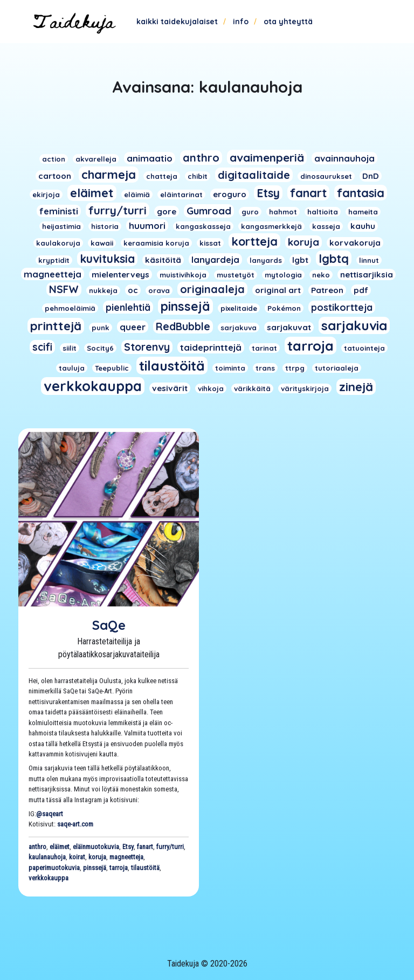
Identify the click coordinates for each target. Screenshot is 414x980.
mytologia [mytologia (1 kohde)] (283, 275)
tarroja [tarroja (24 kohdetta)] (310, 346)
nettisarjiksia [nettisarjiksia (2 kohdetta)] (367, 274)
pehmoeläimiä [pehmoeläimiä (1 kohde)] (70, 308)
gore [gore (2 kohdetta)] (167, 211)
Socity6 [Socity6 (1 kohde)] (100, 348)
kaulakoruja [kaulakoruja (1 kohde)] (58, 243)
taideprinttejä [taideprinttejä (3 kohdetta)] (211, 347)
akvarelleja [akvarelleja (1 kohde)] (96, 159)
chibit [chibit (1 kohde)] (198, 176)
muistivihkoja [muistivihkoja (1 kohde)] (183, 275)
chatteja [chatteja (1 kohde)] (162, 176)
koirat (77, 857)
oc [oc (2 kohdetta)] (133, 290)
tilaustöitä (145, 868)
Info (241, 22)
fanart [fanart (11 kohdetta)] (308, 193)
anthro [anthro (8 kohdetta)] (201, 158)
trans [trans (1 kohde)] (265, 368)
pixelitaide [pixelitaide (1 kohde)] (239, 308)
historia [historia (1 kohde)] (105, 226)
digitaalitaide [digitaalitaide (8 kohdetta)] (254, 175)
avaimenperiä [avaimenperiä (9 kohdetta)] (267, 157)
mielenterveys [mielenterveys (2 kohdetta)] (120, 274)
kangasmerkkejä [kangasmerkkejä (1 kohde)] (271, 226)
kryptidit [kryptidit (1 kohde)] (54, 260)
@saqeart (50, 814)
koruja (97, 857)
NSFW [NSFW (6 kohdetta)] (64, 289)
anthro (37, 847)
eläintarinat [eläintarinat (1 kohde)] (181, 194)
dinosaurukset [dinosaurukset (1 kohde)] (326, 176)
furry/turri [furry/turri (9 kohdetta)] (118, 210)
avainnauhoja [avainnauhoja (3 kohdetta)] (344, 158)
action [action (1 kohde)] (54, 159)
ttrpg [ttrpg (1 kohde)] (295, 368)
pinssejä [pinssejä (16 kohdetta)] (185, 306)
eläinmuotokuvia (96, 847)
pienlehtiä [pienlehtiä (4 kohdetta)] (128, 307)
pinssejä (95, 868)
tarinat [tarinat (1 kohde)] (264, 348)
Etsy (128, 847)
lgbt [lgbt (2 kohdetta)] (300, 260)
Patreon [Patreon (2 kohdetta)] (327, 290)
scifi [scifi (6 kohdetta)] (42, 347)
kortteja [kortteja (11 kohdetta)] (254, 241)
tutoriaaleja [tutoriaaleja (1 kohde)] (337, 368)
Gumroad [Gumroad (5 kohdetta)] (209, 211)
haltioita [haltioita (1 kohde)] (323, 212)
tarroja (119, 868)
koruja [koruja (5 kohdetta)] (303, 242)
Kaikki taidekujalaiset (177, 22)
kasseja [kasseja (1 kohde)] (326, 226)
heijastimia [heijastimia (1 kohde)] (61, 226)
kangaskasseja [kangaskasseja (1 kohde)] (203, 226)
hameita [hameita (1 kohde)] (363, 212)
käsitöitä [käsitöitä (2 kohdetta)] (163, 260)
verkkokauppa (49, 878)
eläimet (60, 847)
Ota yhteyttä (288, 22)
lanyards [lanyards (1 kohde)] (266, 260)
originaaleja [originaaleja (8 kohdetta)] (212, 289)
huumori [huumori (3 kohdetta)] (147, 225)
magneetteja (126, 857)
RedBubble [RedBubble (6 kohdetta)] (183, 326)
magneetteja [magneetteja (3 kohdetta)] (53, 274)
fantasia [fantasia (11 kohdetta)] (361, 193)
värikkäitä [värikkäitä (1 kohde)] (252, 388)
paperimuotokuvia (54, 868)
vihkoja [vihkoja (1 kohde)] (211, 388)
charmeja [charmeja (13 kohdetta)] (109, 175)
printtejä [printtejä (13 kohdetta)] (56, 326)
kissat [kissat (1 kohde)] (210, 243)
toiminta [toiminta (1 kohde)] (230, 368)
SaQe (109, 625)
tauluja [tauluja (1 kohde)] (72, 368)
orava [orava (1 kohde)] (159, 290)
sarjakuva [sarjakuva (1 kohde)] (239, 328)
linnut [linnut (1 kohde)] (369, 260)
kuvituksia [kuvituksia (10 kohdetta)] (107, 259)
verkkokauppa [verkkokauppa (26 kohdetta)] (93, 386)
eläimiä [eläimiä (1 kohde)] (137, 194)
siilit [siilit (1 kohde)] (70, 348)
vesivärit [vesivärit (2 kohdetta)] (170, 388)
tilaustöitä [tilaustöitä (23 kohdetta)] (172, 366)
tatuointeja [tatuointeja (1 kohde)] (364, 348)
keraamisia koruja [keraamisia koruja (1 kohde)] (156, 243)
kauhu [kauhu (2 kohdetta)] (363, 226)
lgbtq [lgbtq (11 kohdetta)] (334, 258)
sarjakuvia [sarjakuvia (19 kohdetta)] (354, 325)
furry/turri (170, 847)
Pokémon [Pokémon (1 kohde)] (284, 308)
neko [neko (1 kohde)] (321, 275)
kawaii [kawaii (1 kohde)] (102, 243)
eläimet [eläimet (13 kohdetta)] (92, 193)
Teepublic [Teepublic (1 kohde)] (112, 368)
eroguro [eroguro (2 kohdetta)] (230, 194)
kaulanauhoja (47, 857)
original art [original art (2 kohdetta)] (278, 290)
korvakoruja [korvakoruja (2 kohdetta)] (355, 243)
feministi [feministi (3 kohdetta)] (59, 211)
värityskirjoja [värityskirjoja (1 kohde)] (305, 388)
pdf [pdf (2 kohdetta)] (361, 290)
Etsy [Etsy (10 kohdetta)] (268, 193)
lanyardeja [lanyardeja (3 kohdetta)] (215, 259)
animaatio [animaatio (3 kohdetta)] (150, 158)
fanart (145, 847)
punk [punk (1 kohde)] (101, 328)
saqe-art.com (75, 824)
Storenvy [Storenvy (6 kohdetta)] (147, 347)
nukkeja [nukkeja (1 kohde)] (103, 290)
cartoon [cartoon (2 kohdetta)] (55, 176)
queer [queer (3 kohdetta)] (133, 327)
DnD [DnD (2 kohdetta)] (371, 176)
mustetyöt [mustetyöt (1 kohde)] (236, 275)
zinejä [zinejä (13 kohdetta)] (356, 387)
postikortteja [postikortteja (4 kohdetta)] (342, 307)
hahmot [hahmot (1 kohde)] (283, 212)
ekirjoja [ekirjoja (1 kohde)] (46, 194)
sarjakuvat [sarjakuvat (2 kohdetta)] (289, 327)
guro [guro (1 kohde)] (250, 212)
